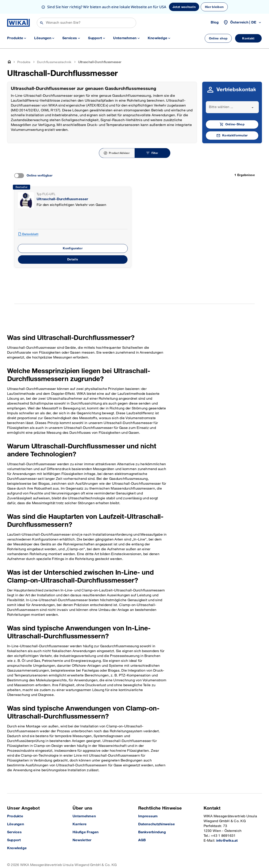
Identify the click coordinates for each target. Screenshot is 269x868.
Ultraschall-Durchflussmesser (62, 185)
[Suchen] (86, 9)
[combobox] (232, 93)
